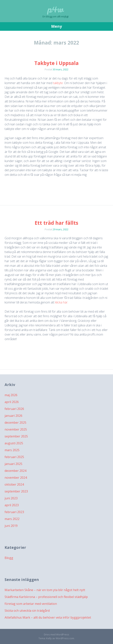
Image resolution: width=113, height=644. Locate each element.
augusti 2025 (14, 443)
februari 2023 (14, 512)
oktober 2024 (14, 484)
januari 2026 (13, 416)
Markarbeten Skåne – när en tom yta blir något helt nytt (45, 590)
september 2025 (16, 436)
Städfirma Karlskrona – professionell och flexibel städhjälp (46, 597)
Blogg (9, 558)
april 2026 (12, 402)
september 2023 (16, 491)
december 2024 (15, 471)
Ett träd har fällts (56, 223)
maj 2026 (11, 395)
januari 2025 (13, 464)
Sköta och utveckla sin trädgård (27, 611)
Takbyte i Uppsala (56, 63)
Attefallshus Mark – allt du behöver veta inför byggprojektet (48, 617)
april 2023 (12, 505)
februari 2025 (14, 457)
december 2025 (15, 423)
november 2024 (16, 478)
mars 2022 (12, 519)
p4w (55, 10)
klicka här (61, 302)
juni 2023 (11, 498)
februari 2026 (14, 409)
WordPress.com (65, 638)
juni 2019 (11, 526)
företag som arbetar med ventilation (31, 604)
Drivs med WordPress (56, 634)
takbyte (58, 83)
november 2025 (16, 429)
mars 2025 (12, 450)
